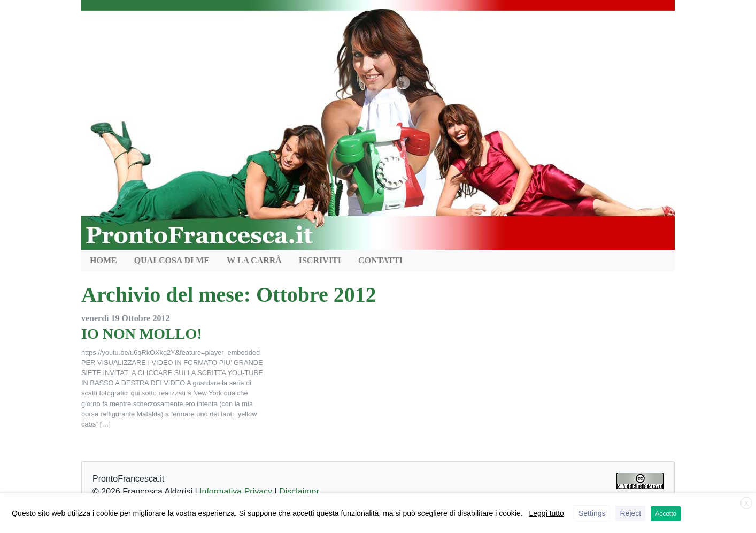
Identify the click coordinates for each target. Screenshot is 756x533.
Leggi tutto (547, 513)
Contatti (380, 260)
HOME (103, 260)
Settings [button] (592, 513)
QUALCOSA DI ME (172, 260)
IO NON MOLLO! (142, 334)
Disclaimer (299, 492)
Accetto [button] (666, 514)
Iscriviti (320, 260)
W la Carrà (254, 260)
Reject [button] (630, 513)
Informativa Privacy (236, 492)
